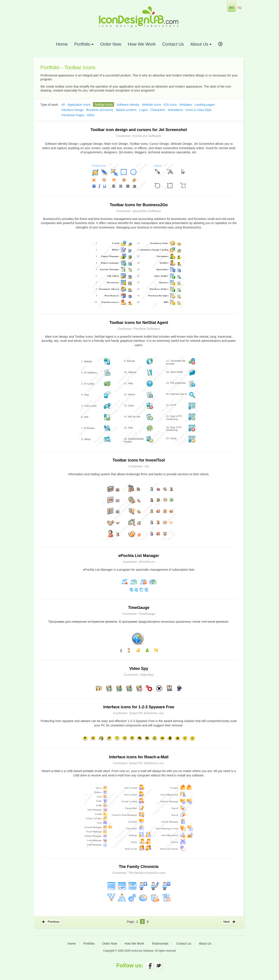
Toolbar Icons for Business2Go (139, 205)
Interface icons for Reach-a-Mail (139, 757)
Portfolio (89, 944)
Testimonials (160, 944)
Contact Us (173, 44)
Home (62, 44)
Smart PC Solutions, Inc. (147, 713)
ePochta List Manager (139, 556)
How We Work (142, 44)
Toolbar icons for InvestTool (139, 460)
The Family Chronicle (139, 867)
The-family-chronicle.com (147, 873)
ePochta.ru (147, 562)
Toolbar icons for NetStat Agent (139, 323)
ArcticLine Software (147, 136)
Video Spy (139, 669)
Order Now (111, 44)
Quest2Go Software (147, 211)
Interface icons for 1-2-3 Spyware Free (139, 707)
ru (239, 7)
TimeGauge (139, 608)
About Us (205, 944)
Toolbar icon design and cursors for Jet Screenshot (139, 130)
